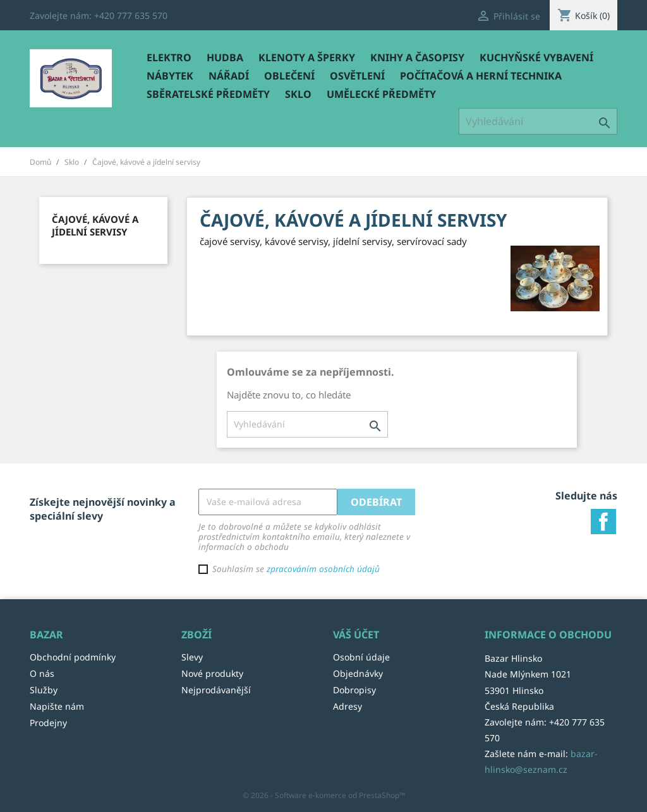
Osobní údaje (361, 657)
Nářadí (229, 76)
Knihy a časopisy (417, 57)
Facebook (603, 522)
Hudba (225, 57)
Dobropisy (354, 690)
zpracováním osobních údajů (323, 569)
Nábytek (170, 76)
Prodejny (48, 723)
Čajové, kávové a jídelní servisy (95, 225)
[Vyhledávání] (538, 121)
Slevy (192, 657)
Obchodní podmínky (73, 657)
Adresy (348, 706)
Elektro (169, 57)
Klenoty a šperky (307, 57)
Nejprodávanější (216, 690)
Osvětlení (357, 76)
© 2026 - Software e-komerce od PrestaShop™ (324, 795)
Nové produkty (212, 673)
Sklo (298, 94)
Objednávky (358, 673)
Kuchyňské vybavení (536, 57)
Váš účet (356, 635)
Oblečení (289, 76)
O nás (42, 673)
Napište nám (57, 706)
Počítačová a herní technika (481, 76)
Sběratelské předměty (208, 94)
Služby (44, 690)
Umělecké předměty (381, 94)
